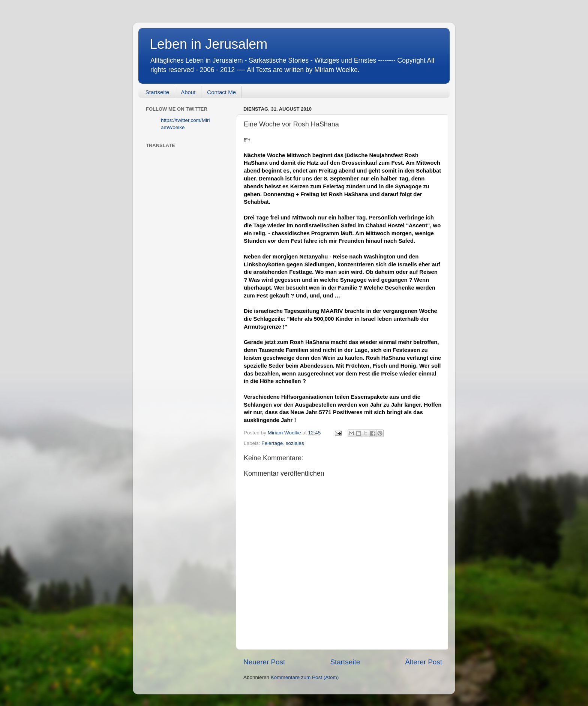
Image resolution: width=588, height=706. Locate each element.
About (188, 92)
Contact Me (221, 92)
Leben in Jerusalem (208, 44)
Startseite (157, 92)
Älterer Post (424, 662)
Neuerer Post (264, 662)
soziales (295, 443)
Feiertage (272, 443)
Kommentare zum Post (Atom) (305, 677)
